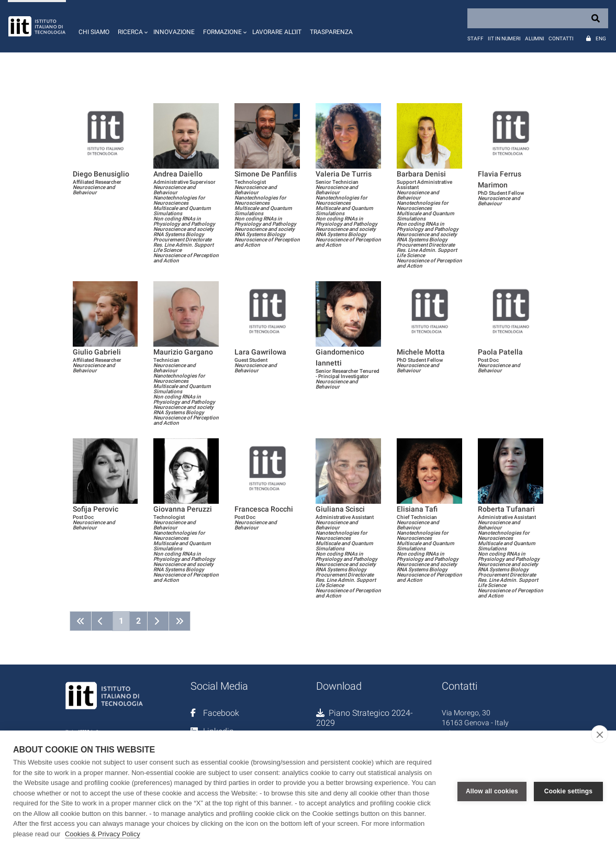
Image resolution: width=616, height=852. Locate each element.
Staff (475, 38)
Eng (601, 38)
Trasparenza (331, 32)
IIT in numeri (504, 38)
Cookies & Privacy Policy (103, 834)
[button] (131, 26)
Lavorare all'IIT (277, 32)
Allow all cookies (492, 791)
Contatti (561, 38)
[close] (600, 734)
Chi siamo (94, 32)
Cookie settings (568, 791)
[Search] (538, 18)
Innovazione (174, 32)
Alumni (535, 38)
